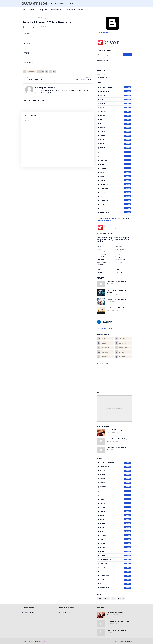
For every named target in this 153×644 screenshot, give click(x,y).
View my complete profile (104, 77)
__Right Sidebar (102, 254)
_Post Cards (101, 257)
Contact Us (128, 641)
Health (115, 144)
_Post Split (118, 257)
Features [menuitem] (32, 10)
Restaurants (115, 188)
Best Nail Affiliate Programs (116, 430)
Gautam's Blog (34, 3)
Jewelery (115, 164)
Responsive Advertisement (114, 409)
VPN (115, 208)
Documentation (102, 262)
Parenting (115, 180)
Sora (30, 641)
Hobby (115, 152)
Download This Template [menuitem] (75, 10)
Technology (115, 200)
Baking (115, 95)
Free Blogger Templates (105, 220)
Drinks (115, 128)
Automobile (115, 91)
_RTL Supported (120, 259)
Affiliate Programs (115, 87)
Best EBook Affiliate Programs (117, 299)
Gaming (115, 140)
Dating (115, 116)
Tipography (118, 262)
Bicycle (115, 104)
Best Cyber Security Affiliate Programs (116, 291)
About (61, 4)
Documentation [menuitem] (56, 10)
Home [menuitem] (24, 10)
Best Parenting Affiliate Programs (118, 308)
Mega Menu (119, 247)
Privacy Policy (119, 272)
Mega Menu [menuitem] (44, 10)
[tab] (105, 247)
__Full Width (118, 254)
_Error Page (101, 259)
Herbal (115, 148)
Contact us (100, 272)
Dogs (115, 124)
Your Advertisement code (105, 328)
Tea (115, 196)
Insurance (115, 160)
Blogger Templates (111, 218)
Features (100, 249)
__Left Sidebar (119, 252)
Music (115, 176)
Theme (43, 641)
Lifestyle (115, 168)
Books (115, 108)
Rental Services (115, 184)
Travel (115, 204)
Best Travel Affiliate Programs (117, 282)
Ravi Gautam (28, 27)
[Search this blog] (110, 55)
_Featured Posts (120, 249)
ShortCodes (101, 265)
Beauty (115, 99)
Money (115, 172)
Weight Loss (115, 212)
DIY (115, 120)
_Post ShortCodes (103, 252)
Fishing (115, 136)
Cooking (115, 112)
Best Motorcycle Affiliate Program (118, 439)
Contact (69, 4)
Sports (115, 192)
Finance (115, 132)
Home (54, 4)
